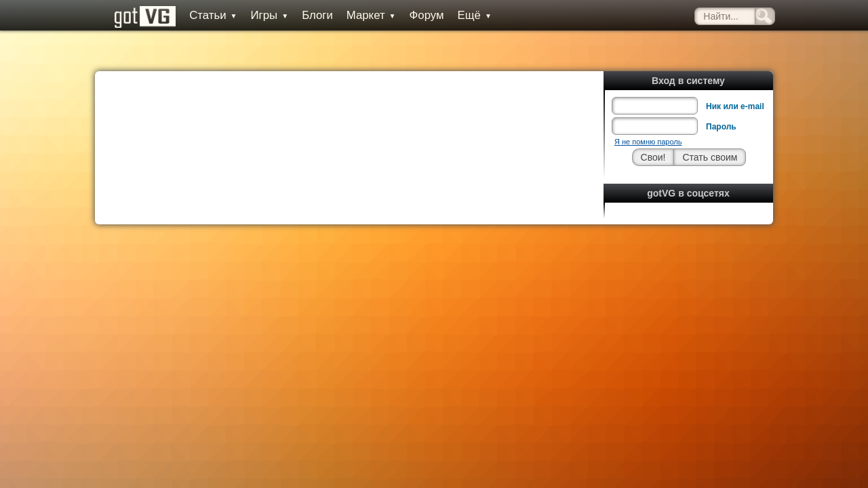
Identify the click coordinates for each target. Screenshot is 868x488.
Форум (413, 15)
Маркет (358, 15)
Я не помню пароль (648, 111)
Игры (256, 15)
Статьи (200, 15)
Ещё (461, 15)
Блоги (304, 15)
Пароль (721, 96)
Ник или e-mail (735, 76)
